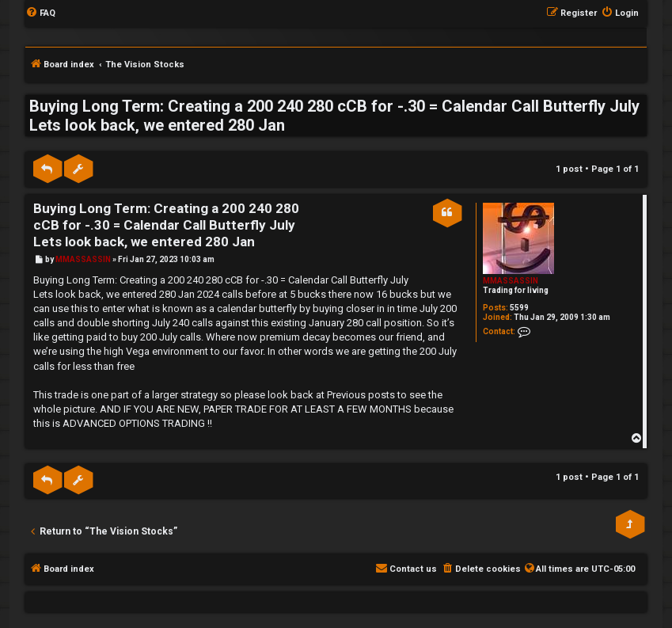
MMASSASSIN (511, 281)
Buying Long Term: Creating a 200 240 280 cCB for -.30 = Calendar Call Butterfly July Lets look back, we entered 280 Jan (334, 116)
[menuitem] (40, 13)
